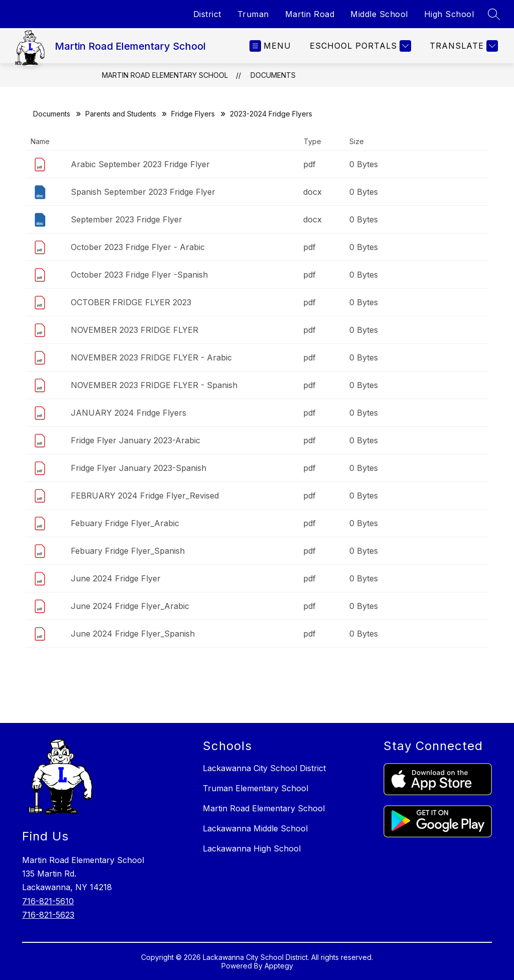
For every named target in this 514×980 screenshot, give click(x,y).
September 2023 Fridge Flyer (126, 219)
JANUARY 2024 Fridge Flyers (128, 413)
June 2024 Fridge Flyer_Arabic (130, 606)
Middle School (379, 14)
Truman (253, 14)
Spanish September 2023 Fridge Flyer (143, 192)
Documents (273, 75)
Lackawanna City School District (264, 768)
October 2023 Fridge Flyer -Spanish (139, 275)
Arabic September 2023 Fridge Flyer (140, 164)
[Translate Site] (463, 46)
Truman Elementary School (255, 788)
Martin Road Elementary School (165, 75)
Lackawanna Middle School (255, 828)
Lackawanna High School (252, 848)
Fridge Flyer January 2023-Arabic (136, 440)
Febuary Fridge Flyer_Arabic (125, 523)
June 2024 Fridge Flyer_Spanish (133, 634)
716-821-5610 (48, 901)
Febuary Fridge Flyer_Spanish (128, 551)
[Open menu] (270, 46)
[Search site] (494, 14)
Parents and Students (121, 114)
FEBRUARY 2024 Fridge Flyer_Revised (145, 496)
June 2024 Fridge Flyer (116, 578)
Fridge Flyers (193, 114)
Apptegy (279, 966)
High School (449, 14)
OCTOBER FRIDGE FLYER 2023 (131, 302)
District (207, 14)
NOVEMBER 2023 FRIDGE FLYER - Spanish (154, 385)
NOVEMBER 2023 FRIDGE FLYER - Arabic (151, 357)
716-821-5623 (48, 915)
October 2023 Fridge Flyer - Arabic (138, 247)
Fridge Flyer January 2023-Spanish (139, 468)
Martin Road (310, 14)
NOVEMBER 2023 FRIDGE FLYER (135, 330)
